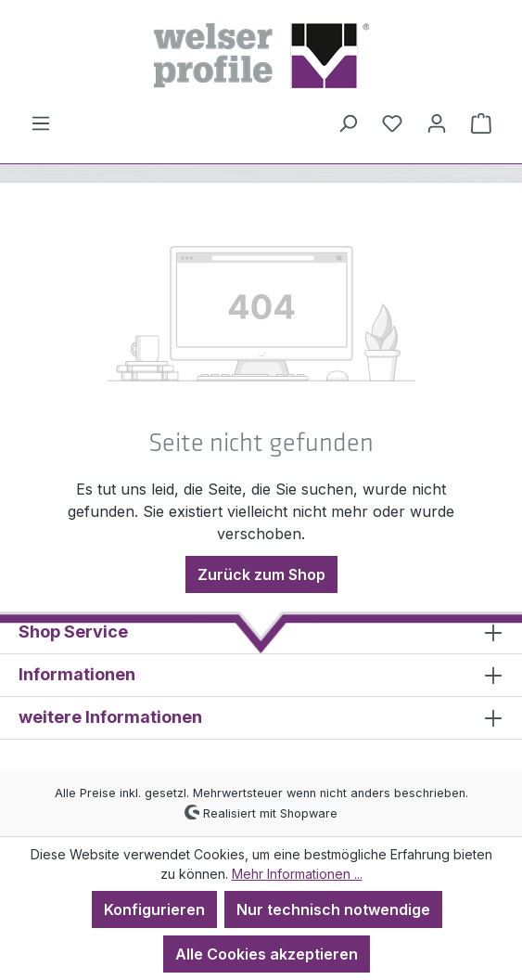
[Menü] (41, 122)
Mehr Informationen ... (297, 874)
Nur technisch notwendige (333, 909)
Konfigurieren (154, 909)
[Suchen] (348, 122)
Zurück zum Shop (261, 574)
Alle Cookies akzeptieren (267, 954)
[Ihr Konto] (437, 122)
